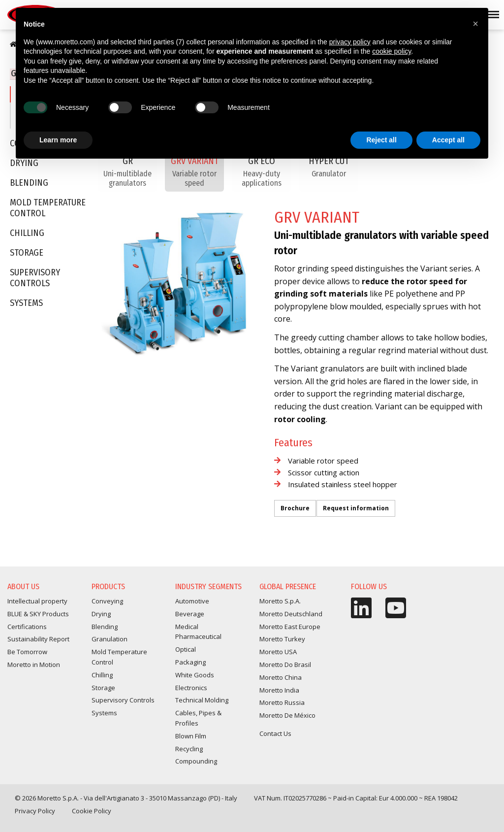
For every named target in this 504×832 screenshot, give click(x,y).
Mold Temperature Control (48, 209)
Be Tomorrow (27, 652)
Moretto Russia (282, 702)
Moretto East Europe (290, 627)
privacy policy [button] (350, 42)
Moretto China (281, 677)
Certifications (27, 627)
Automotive (192, 601)
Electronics (191, 688)
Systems (26, 304)
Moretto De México (287, 715)
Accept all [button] (448, 140)
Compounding (196, 761)
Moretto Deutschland (291, 614)
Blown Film (191, 736)
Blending (29, 184)
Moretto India (279, 690)
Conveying (107, 601)
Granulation (110, 639)
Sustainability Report (38, 639)
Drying (101, 614)
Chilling (27, 234)
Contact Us (275, 733)
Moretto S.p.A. (280, 601)
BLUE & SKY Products (38, 614)
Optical (186, 649)
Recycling (189, 749)
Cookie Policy (92, 811)
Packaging (190, 662)
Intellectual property (37, 601)
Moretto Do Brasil (285, 665)
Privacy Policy (35, 811)
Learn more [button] (58, 140)
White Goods (195, 675)
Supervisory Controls (35, 279)
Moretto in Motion (34, 665)
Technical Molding (202, 700)
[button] (475, 24)
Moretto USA (278, 652)
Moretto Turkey (282, 639)
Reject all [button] (381, 140)
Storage (27, 254)
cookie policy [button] (392, 51)
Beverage (190, 614)
